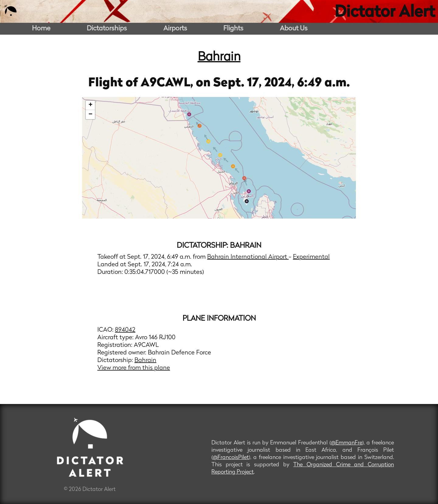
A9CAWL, (168, 83)
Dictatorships (107, 29)
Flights (233, 29)
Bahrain (219, 57)
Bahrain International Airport (248, 257)
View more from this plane (134, 368)
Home (41, 29)
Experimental (311, 257)
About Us (294, 29)
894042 (125, 330)
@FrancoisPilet (231, 458)
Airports (175, 29)
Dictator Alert (385, 13)
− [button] (90, 115)
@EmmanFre (347, 443)
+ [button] (90, 105)
